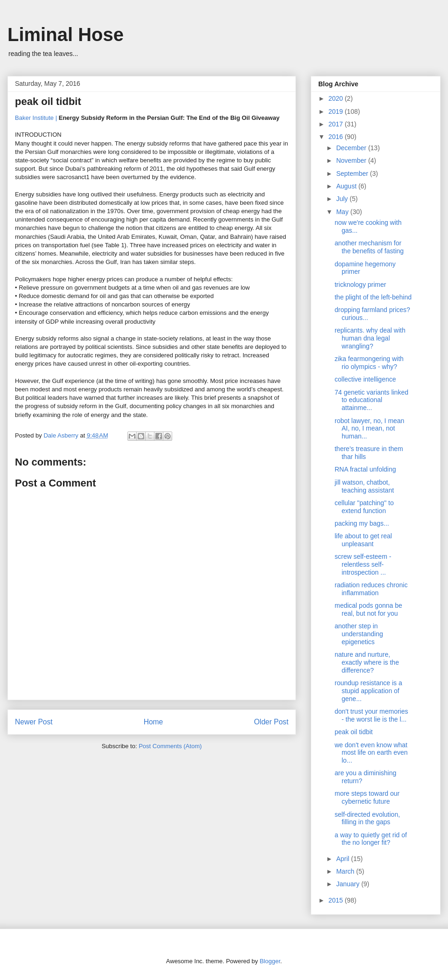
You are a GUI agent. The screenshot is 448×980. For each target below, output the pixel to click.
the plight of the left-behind (373, 297)
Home (154, 722)
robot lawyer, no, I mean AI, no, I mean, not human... (369, 429)
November (352, 160)
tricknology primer (360, 285)
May (343, 212)
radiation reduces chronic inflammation (371, 589)
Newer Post (34, 722)
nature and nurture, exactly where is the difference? (367, 662)
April (343, 859)
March (346, 871)
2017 (337, 124)
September (353, 174)
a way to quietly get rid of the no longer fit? (371, 839)
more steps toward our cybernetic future (367, 797)
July (343, 199)
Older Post (271, 722)
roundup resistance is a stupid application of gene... (368, 691)
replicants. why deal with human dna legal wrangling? (370, 338)
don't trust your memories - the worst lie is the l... (371, 715)
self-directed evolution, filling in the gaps (367, 818)
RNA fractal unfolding (365, 469)
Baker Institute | (36, 118)
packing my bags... (362, 523)
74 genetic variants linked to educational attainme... (371, 400)
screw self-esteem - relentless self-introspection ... (363, 564)
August (347, 186)
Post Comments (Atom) (170, 746)
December (352, 148)
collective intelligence (365, 379)
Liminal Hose (66, 35)
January (349, 884)
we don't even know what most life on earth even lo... (371, 753)
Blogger (270, 961)
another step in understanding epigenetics (359, 634)
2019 (337, 111)
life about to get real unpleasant (363, 540)
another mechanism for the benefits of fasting (369, 247)
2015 (337, 900)
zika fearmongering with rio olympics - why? (369, 363)
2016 (337, 137)
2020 (337, 98)
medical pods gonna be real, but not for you (368, 609)
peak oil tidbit (354, 732)
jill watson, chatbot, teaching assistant (364, 486)
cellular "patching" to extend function (364, 507)
